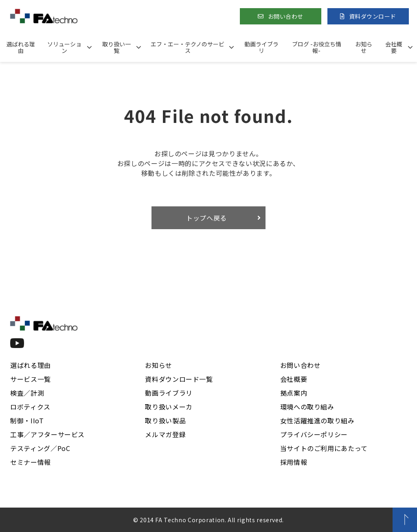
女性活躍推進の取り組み (317, 420)
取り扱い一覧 (116, 47)
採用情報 (294, 462)
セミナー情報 (31, 462)
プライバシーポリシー (314, 434)
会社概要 (394, 47)
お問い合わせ (286, 16)
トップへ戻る (206, 218)
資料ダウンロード (373, 16)
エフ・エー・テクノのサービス (188, 47)
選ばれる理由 (21, 47)
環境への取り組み (307, 407)
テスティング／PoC (40, 448)
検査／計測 (27, 393)
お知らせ (364, 47)
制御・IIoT (27, 420)
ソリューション (64, 47)
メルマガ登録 (165, 434)
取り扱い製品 (165, 420)
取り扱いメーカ (169, 407)
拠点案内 (294, 393)
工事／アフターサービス (47, 434)
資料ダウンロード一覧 (179, 379)
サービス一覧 (31, 379)
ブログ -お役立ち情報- (317, 47)
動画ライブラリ (261, 47)
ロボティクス (30, 407)
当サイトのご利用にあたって (324, 448)
